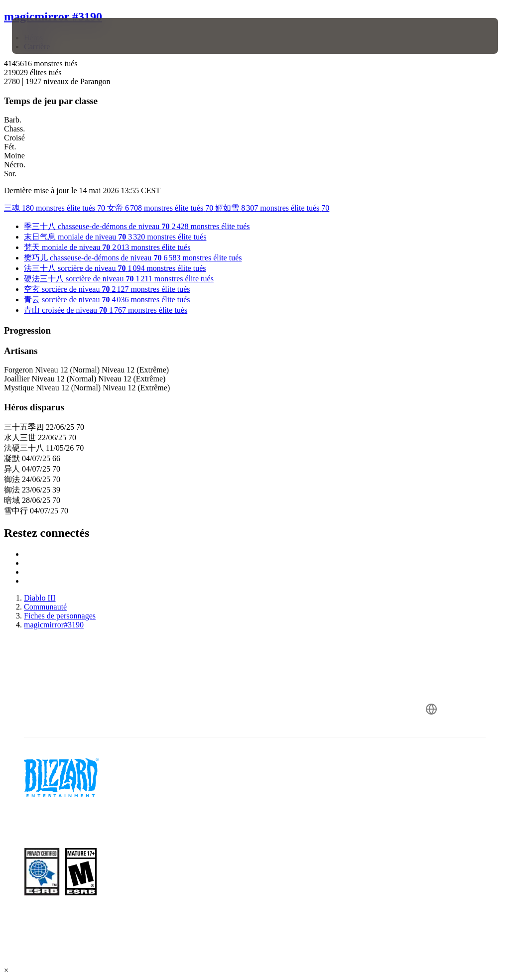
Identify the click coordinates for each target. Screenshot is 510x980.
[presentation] (42, 36)
